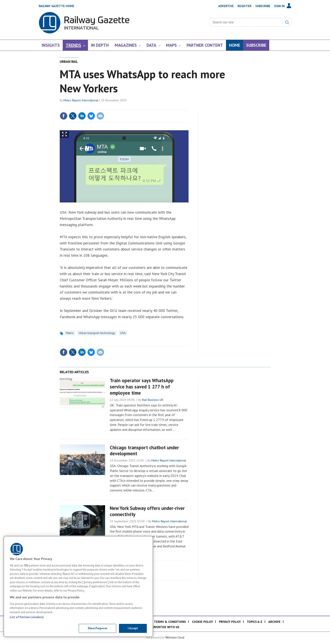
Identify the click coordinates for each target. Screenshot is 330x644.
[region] (78, 586)
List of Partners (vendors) (27, 617)
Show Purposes (97, 628)
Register (245, 6)
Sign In (279, 6)
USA (123, 333)
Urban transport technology (97, 333)
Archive (274, 622)
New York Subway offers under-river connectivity (147, 511)
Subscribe (263, 6)
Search (287, 22)
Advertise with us (165, 627)
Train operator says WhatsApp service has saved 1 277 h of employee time (142, 387)
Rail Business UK (153, 400)
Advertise (226, 6)
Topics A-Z (255, 622)
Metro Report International (81, 100)
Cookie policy (202, 622)
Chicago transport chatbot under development (144, 451)
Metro (70, 333)
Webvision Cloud (175, 637)
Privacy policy (230, 622)
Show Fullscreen (64, 134)
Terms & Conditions (170, 622)
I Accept (133, 628)
